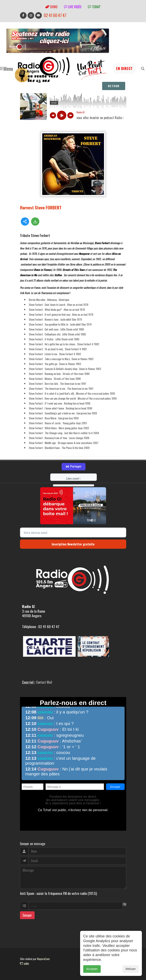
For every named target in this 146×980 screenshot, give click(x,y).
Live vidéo (73, 7)
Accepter (92, 969)
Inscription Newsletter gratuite (73, 544)
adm (24, 963)
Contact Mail (44, 682)
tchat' (94, 7)
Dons (51, 7)
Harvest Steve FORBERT (41, 207)
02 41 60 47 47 (55, 15)
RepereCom (43, 959)
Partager (74, 467)
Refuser (131, 969)
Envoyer (27, 915)
